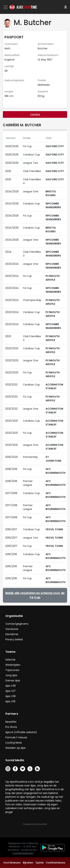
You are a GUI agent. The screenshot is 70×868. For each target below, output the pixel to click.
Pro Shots (11, 727)
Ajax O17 (10, 691)
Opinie (39, 863)
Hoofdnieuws (12, 863)
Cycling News (14, 743)
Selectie (10, 660)
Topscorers (12, 670)
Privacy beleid (14, 639)
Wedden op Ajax (16, 748)
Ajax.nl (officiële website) (21, 732)
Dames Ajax (13, 680)
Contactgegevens (17, 624)
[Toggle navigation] (6, 7)
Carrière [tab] (35, 114)
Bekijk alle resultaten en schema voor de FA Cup (35, 595)
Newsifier (11, 722)
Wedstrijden (13, 665)
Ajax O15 (10, 701)
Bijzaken (28, 863)
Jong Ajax (11, 675)
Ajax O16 (10, 696)
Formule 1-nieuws (16, 737)
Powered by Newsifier (35, 824)
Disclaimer (12, 634)
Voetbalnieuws (56, 863)
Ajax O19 (10, 686)
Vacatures (12, 629)
